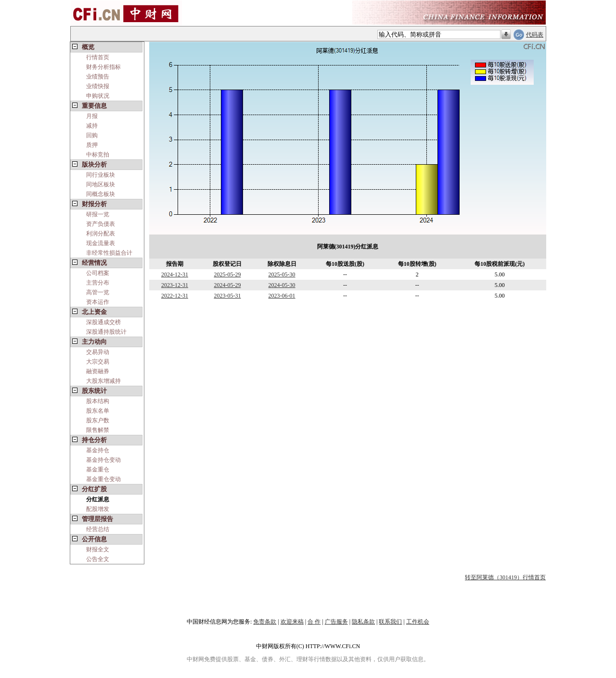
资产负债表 (101, 224)
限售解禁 (98, 430)
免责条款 (265, 622)
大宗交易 (98, 362)
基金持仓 (98, 450)
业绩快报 (98, 86)
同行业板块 (101, 175)
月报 (92, 116)
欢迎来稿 (292, 622)
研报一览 (98, 214)
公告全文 (98, 559)
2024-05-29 (227, 285)
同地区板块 (101, 184)
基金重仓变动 (103, 479)
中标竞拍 (98, 155)
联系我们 (390, 622)
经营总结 (98, 529)
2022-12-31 (175, 296)
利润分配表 (101, 234)
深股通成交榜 (103, 322)
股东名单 (98, 411)
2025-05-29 (227, 274)
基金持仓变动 (103, 460)
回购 (92, 135)
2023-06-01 (282, 296)
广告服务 (336, 622)
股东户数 (98, 420)
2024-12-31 (175, 274)
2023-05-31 (227, 296)
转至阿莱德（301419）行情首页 (505, 577)
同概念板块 (101, 194)
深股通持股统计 (106, 332)
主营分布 (98, 283)
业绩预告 (98, 77)
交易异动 (98, 352)
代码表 (535, 35)
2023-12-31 (175, 285)
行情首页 (98, 57)
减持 (92, 126)
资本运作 (98, 302)
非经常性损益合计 (109, 253)
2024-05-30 (282, 285)
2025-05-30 (282, 274)
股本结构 (98, 401)
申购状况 (98, 96)
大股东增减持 (103, 381)
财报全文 (98, 549)
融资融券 (98, 371)
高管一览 (98, 292)
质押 (92, 145)
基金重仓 (98, 469)
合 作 (314, 622)
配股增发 (98, 509)
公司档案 (98, 273)
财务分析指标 (103, 67)
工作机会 (418, 622)
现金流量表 (101, 243)
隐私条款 (363, 622)
